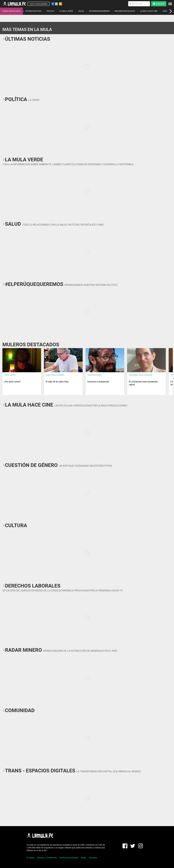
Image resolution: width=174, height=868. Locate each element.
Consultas (93, 858)
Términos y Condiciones (47, 858)
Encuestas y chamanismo (98, 382)
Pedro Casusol (10, 375)
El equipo (30, 858)
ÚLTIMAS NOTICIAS (33, 11)
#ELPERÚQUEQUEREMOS (99, 11)
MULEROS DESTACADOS (125, 11)
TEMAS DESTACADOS (11, 11)
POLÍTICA (50, 11)
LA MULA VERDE (66, 11)
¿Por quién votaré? (12, 382)
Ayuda (83, 858)
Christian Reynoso (94, 375)
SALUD (81, 11)
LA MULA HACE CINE (149, 11)
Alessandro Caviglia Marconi (141, 375)
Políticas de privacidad (69, 858)
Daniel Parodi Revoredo (55, 375)
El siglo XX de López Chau (57, 382)
